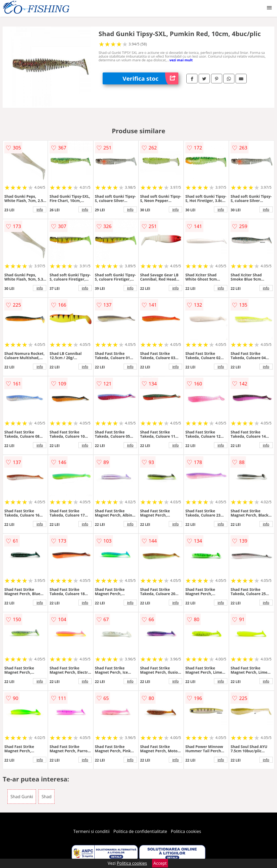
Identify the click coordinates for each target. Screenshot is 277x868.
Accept (160, 863)
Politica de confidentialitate (140, 831)
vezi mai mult (181, 60)
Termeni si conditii (92, 831)
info (40, 209)
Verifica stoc (150, 78)
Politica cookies (186, 831)
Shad (46, 797)
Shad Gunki (22, 797)
